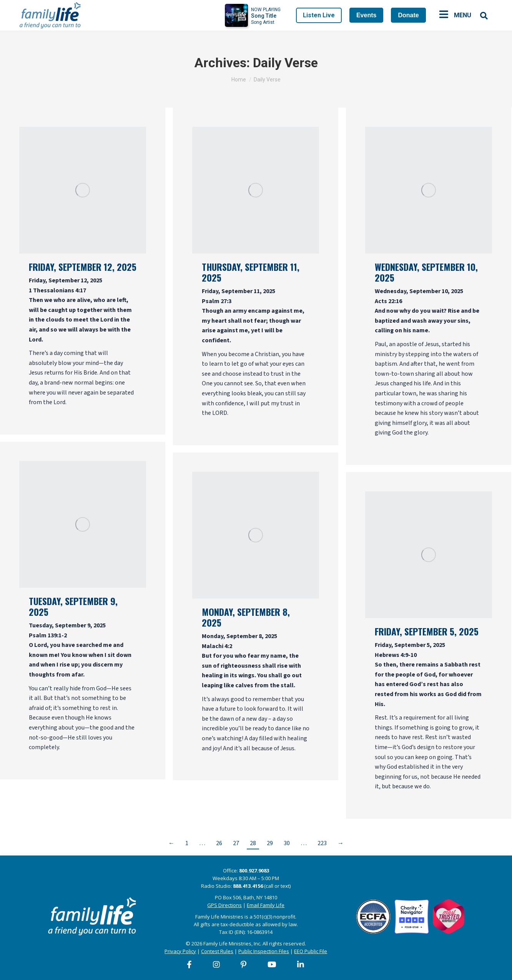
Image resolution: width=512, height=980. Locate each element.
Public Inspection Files (264, 951)
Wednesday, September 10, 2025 (426, 272)
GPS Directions (224, 905)
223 (322, 843)
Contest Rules (217, 951)
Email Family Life (266, 905)
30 (287, 843)
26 (219, 843)
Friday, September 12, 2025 (83, 267)
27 (236, 843)
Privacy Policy (180, 951)
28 (253, 843)
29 (270, 843)
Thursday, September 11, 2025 (251, 272)
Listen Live (319, 15)
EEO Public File (311, 951)
